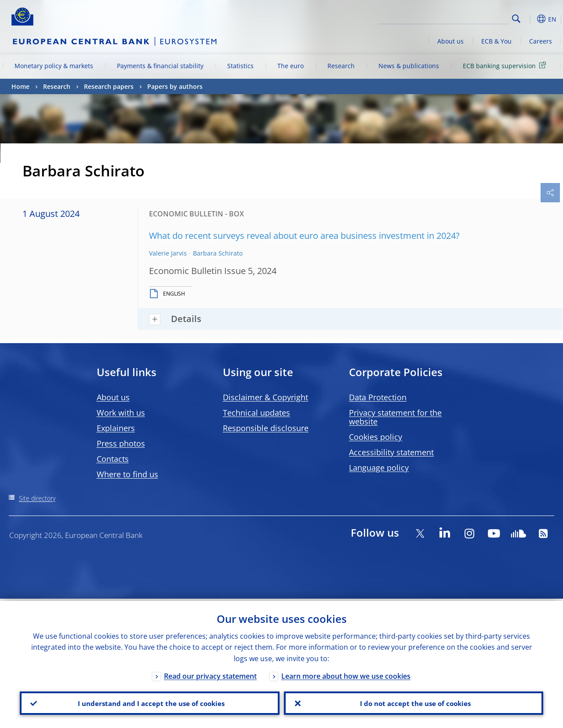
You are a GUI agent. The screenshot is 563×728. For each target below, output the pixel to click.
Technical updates (256, 413)
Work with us (121, 413)
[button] (530, 19)
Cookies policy (376, 437)
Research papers (109, 86)
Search (516, 19)
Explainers (116, 428)
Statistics (240, 66)
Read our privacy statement (210, 674)
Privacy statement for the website (395, 417)
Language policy (379, 468)
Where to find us (127, 474)
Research (341, 66)
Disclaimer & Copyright (265, 397)
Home (20, 86)
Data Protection (378, 397)
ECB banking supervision (506, 65)
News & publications (409, 66)
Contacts (113, 459)
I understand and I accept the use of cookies (149, 702)
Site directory (37, 498)
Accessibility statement (391, 452)
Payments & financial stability (160, 66)
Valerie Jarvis (168, 253)
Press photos (121, 443)
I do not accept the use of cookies (414, 702)
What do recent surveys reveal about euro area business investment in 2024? (304, 236)
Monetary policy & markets (54, 66)
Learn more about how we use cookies (346, 674)
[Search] (465, 18)
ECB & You (496, 41)
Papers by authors (175, 86)
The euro (291, 66)
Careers (541, 41)
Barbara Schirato (218, 253)
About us (450, 41)
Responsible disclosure (266, 428)
